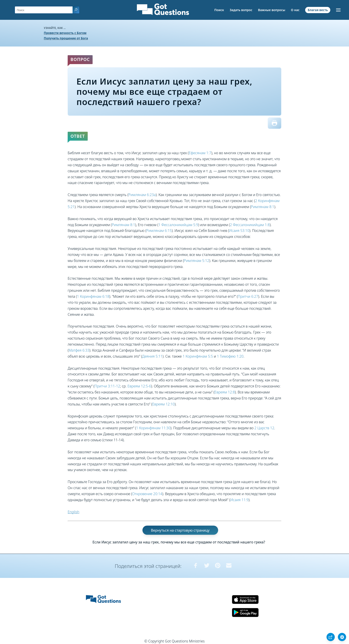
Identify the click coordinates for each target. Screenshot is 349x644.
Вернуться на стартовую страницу (180, 530)
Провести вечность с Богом (65, 33)
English (73, 512)
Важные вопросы (272, 10)
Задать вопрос (241, 10)
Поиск (219, 10)
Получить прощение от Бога (66, 38)
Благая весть (318, 10)
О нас (295, 10)
